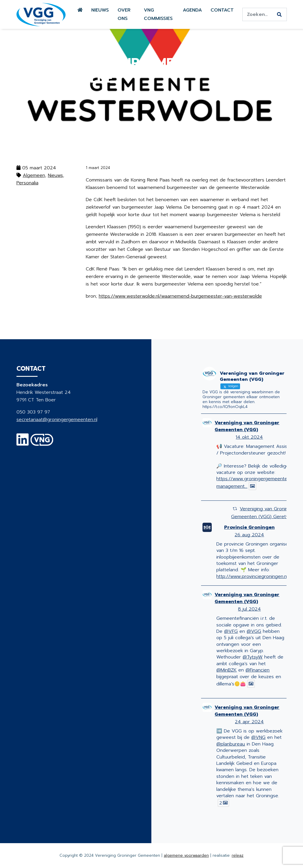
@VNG (258, 737)
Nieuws (100, 10)
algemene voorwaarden (186, 855)
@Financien (258, 670)
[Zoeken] (279, 15)
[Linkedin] (23, 443)
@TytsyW (253, 657)
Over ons (124, 14)
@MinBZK (226, 670)
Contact (222, 10)
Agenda (192, 10)
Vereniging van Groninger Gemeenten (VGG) (247, 426)
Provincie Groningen (249, 527)
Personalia (27, 183)
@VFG (231, 631)
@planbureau (231, 744)
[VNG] (42, 443)
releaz (238, 855)
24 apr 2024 (249, 722)
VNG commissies (158, 14)
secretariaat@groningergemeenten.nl (57, 420)
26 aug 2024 (249, 535)
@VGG (254, 631)
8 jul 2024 (249, 609)
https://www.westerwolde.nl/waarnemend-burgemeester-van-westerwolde (180, 296)
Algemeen (34, 175)
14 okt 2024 (249, 437)
